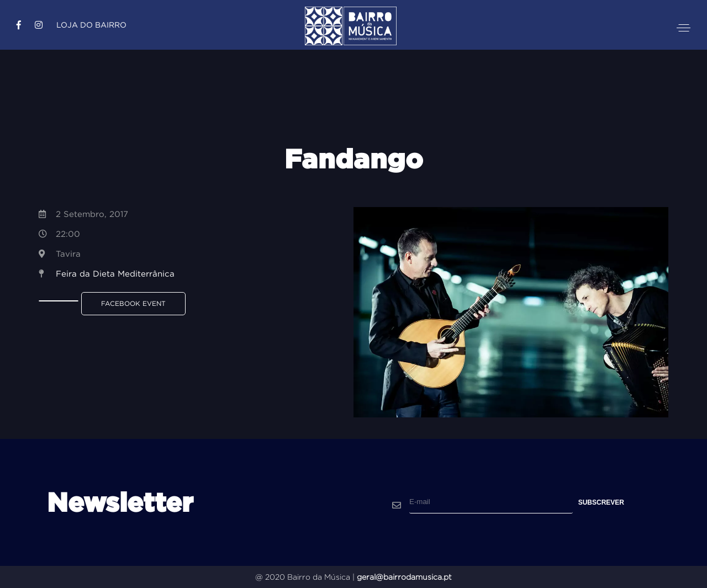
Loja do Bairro (91, 25)
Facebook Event (133, 303)
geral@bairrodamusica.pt (404, 577)
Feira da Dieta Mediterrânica (115, 274)
